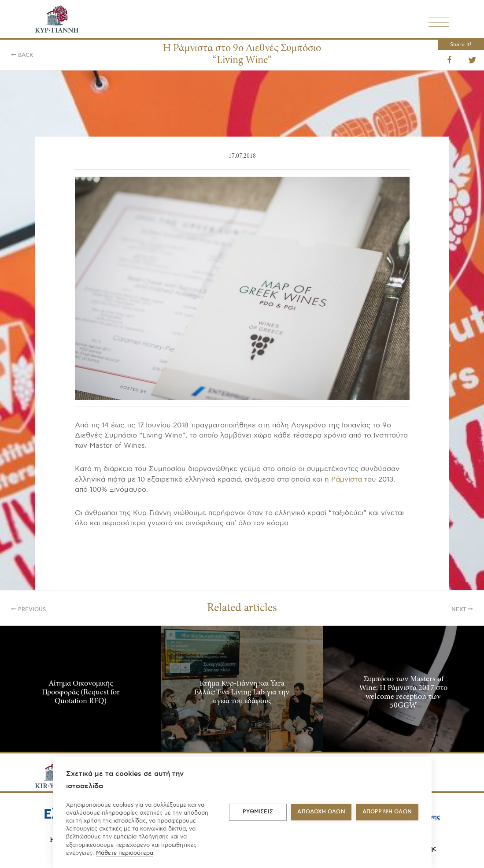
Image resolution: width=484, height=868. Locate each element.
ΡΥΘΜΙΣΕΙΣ (258, 812)
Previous (28, 610)
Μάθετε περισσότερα (125, 853)
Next (462, 610)
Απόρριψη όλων (387, 812)
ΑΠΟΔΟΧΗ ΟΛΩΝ (321, 812)
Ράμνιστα (347, 480)
